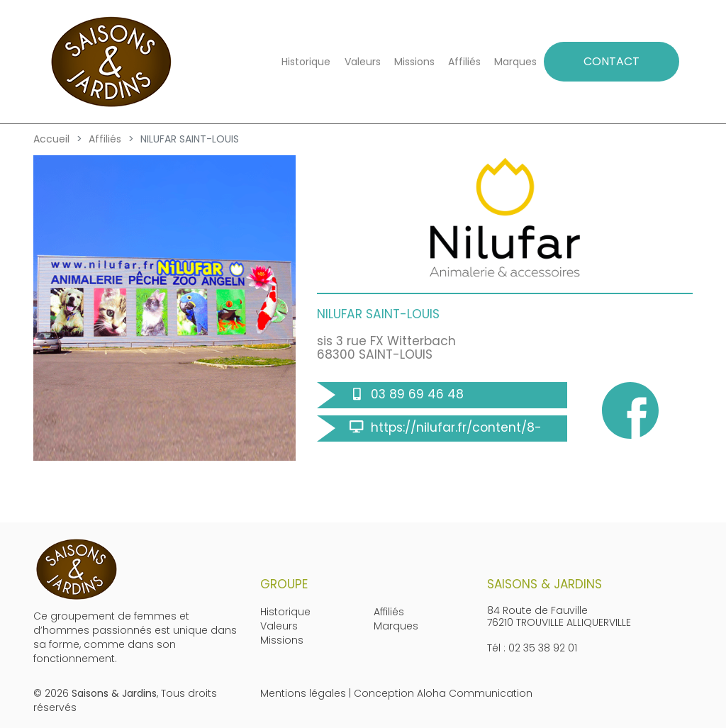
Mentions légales (303, 693)
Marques (515, 62)
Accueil (51, 139)
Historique (306, 62)
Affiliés (464, 62)
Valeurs (363, 62)
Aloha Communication (475, 693)
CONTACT (611, 61)
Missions (414, 62)
